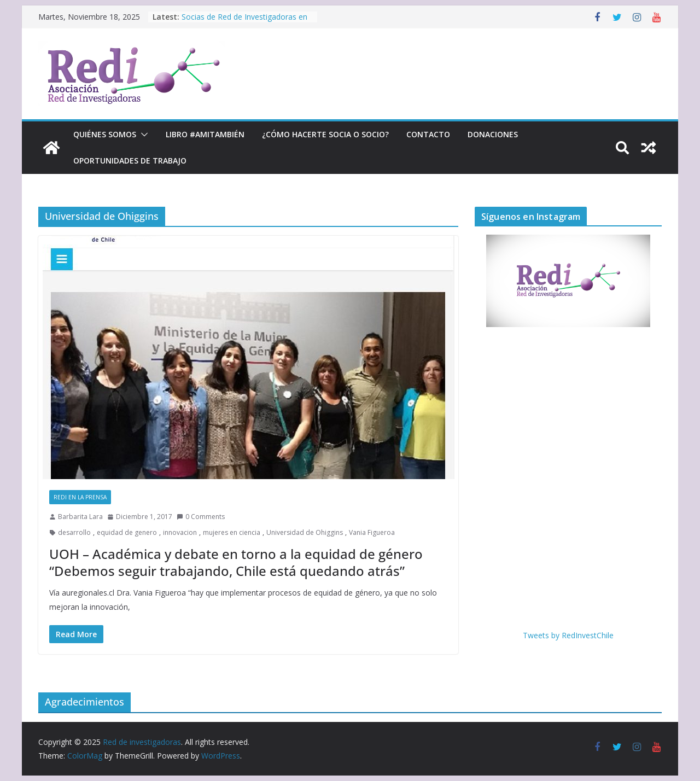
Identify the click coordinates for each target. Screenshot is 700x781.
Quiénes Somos (105, 134)
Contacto (428, 134)
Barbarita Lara (80, 517)
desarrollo (74, 532)
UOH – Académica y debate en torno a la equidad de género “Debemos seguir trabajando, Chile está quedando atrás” (236, 562)
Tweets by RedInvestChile (568, 635)
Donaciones (493, 134)
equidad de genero (127, 532)
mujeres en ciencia (232, 532)
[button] (142, 135)
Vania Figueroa (372, 532)
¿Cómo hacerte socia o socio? (325, 134)
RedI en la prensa (80, 497)
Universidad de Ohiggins (305, 532)
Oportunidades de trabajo (130, 161)
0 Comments (201, 517)
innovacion (180, 532)
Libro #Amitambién (205, 134)
